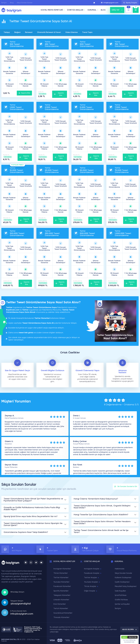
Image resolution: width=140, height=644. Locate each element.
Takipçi (7, 32)
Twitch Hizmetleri (61, 609)
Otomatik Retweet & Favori (49, 32)
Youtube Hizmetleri (61, 582)
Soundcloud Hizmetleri (63, 613)
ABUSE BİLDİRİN (129, 630)
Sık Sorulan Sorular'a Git (126, 487)
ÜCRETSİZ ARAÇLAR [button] (75, 10)
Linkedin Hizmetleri (61, 600)
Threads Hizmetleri (61, 617)
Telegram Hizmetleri (62, 595)
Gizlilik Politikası (121, 600)
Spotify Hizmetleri (61, 591)
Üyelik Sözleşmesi (122, 582)
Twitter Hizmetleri (61, 578)
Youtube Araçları (92, 582)
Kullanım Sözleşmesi (123, 578)
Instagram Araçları (93, 569)
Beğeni (17, 32)
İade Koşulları (120, 591)
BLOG (103, 10)
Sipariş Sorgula (130, 3)
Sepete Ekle (24, 93)
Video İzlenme (72, 32)
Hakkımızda (120, 569)
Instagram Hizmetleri (62, 569)
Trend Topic (87, 32)
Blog (12, 3)
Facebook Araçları (93, 573)
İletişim (4, 3)
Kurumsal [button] (92, 10)
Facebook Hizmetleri (62, 586)
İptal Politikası (121, 595)
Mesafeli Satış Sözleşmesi (126, 586)
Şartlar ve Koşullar (122, 604)
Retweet (29, 32)
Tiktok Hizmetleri (61, 573)
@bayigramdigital (21, 604)
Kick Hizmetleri (60, 604)
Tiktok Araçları (91, 586)
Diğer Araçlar (91, 591)
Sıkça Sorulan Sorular (25, 3)
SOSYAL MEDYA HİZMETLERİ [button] (52, 10)
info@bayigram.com (110, 3)
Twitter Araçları (92, 578)
